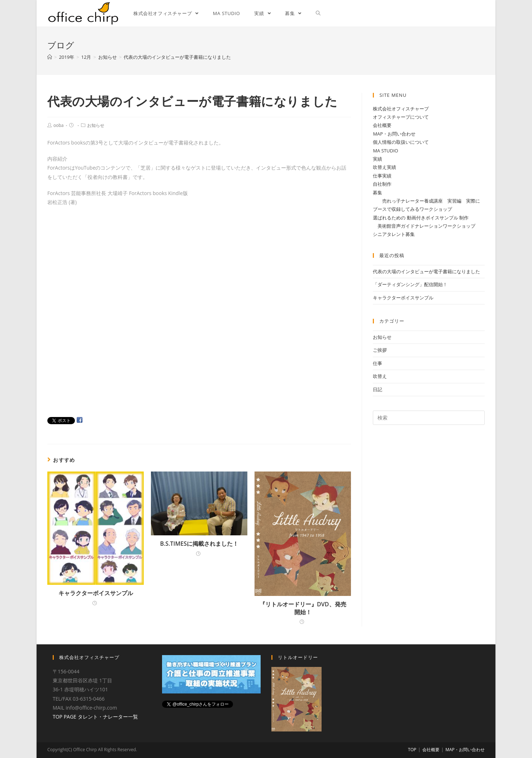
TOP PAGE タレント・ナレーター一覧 (95, 716)
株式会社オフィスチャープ (401, 109)
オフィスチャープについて (401, 117)
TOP (412, 750)
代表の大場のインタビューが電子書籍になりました (426, 271)
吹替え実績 (384, 167)
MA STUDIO (385, 151)
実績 (377, 159)
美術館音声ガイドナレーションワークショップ (424, 226)
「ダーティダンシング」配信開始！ (410, 284)
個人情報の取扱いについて (401, 142)
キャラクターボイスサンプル (96, 593)
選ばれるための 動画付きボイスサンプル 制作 (421, 218)
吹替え (380, 376)
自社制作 (382, 184)
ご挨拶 (380, 350)
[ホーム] (50, 57)
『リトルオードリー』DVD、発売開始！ (303, 608)
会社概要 (382, 125)
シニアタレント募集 (394, 234)
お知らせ (96, 125)
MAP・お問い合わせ (394, 134)
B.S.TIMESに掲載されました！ (199, 544)
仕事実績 (382, 176)
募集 (377, 193)
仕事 (377, 363)
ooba (58, 125)
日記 (377, 389)
